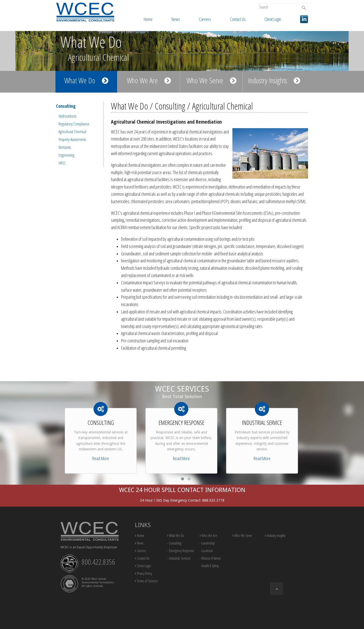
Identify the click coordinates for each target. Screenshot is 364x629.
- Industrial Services (179, 558)
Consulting (66, 106)
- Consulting (174, 543)
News (176, 19)
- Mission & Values (210, 558)
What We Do (86, 80)
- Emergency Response (181, 551)
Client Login (273, 19)
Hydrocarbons (67, 116)
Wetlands (65, 147)
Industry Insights (274, 80)
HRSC (62, 163)
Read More (101, 458)
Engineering (66, 155)
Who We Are (149, 80)
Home (148, 19)
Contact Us (238, 19)
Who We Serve (211, 80)
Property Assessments (72, 140)
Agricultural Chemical (72, 132)
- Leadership (207, 543)
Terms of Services (146, 581)
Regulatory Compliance (74, 124)
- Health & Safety (209, 566)
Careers (205, 19)
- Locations (206, 551)
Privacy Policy (143, 573)
